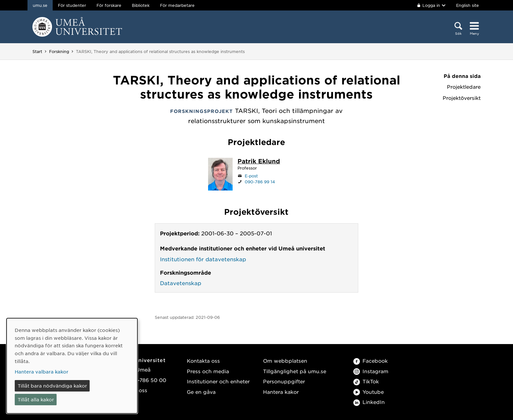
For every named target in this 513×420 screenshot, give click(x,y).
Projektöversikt (462, 98)
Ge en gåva (201, 392)
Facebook (371, 361)
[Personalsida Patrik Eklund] (259, 162)
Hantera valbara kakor (42, 372)
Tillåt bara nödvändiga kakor (52, 386)
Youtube (369, 392)
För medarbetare (177, 5)
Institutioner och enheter (218, 381)
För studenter (72, 5)
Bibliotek (141, 5)
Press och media (208, 371)
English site (468, 5)
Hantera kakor (281, 392)
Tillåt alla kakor (36, 399)
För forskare (109, 5)
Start (37, 51)
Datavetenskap (181, 283)
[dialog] (72, 366)
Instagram (371, 371)
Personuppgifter (284, 381)
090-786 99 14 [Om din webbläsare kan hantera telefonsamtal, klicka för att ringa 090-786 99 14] (260, 182)
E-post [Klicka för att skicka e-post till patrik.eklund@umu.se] (251, 176)
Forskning (59, 51)
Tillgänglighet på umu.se (295, 371)
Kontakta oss (203, 361)
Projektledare (464, 87)
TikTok (366, 381)
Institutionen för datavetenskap (203, 259)
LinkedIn (369, 402)
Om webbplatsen (285, 361)
